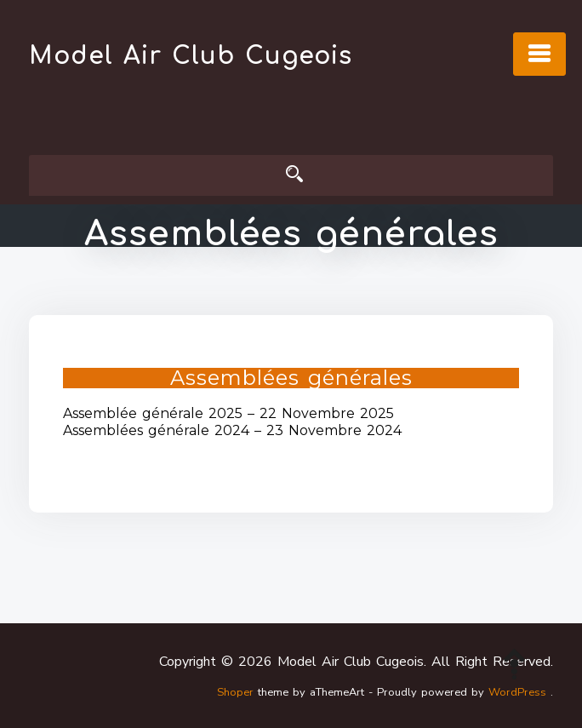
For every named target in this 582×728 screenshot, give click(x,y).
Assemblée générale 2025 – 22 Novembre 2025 (228, 413)
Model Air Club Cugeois (191, 56)
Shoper (235, 692)
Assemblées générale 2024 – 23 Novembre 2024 (232, 430)
